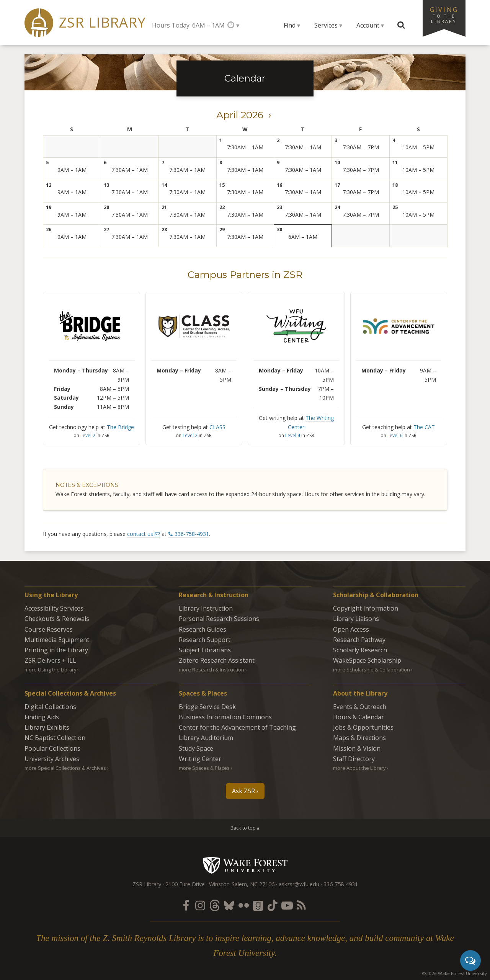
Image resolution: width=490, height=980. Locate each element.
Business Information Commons (225, 717)
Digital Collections (50, 707)
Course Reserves (49, 629)
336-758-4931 (192, 534)
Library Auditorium (206, 738)
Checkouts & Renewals (57, 619)
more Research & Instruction (212, 670)
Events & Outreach (360, 707)
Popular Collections (52, 748)
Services (326, 25)
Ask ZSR (243, 791)
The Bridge (120, 427)
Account (368, 25)
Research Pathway (359, 640)
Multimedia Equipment (57, 640)
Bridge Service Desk (207, 707)
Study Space (196, 748)
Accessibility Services (54, 608)
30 (279, 229)
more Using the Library (50, 670)
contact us (140, 534)
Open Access (351, 629)
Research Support (205, 640)
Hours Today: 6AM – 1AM (188, 25)
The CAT (424, 427)
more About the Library (359, 768)
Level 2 (88, 435)
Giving (444, 15)
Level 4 (293, 435)
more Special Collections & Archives (65, 768)
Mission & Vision (357, 748)
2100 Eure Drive (185, 884)
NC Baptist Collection (55, 738)
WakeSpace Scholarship (367, 660)
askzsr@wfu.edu (299, 884)
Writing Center (200, 759)
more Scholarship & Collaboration (372, 670)
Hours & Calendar (359, 717)
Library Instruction (206, 608)
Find (290, 25)
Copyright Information (366, 608)
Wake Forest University (245, 865)
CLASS (217, 427)
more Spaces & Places (204, 768)
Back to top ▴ (245, 828)
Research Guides (203, 629)
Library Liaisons (356, 619)
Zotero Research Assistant (217, 660)
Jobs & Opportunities (363, 727)
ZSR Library (102, 22)
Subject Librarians (205, 650)
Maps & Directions (359, 738)
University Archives (52, 759)
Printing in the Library (56, 650)
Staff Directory (354, 759)
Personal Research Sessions (219, 619)
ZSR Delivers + (50, 660)
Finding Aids (42, 717)
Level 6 (395, 435)
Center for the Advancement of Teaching (237, 727)
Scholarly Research (360, 650)
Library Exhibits (47, 727)
